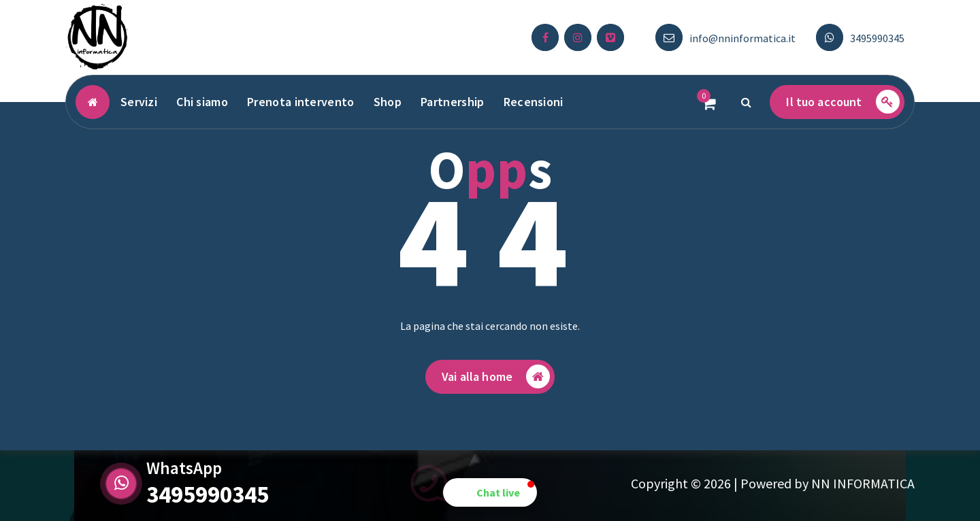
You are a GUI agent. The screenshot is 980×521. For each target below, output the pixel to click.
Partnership (452, 102)
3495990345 (877, 38)
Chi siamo (202, 102)
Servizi (139, 102)
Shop (388, 102)
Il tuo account (843, 102)
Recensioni (534, 102)
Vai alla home (496, 379)
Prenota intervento (300, 102)
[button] (490, 492)
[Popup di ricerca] (746, 102)
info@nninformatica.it (742, 38)
